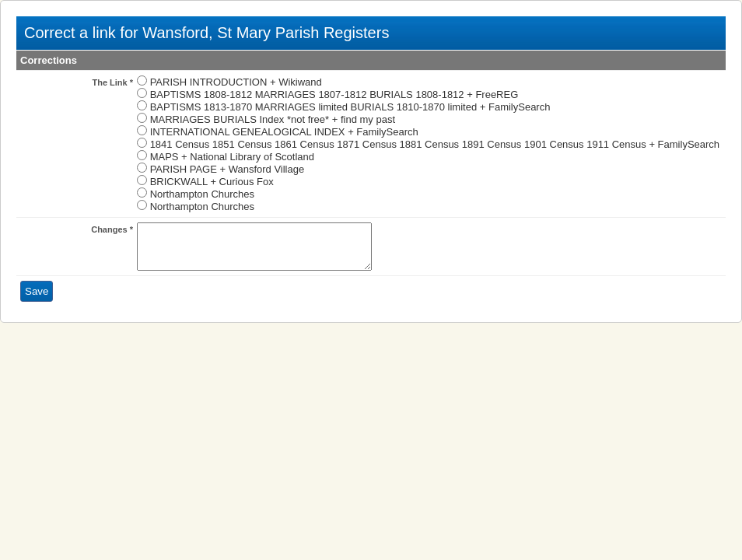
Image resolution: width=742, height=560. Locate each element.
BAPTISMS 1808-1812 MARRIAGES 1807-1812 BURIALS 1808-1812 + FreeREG (334, 94)
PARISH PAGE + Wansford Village (227, 169)
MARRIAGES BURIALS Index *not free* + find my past (273, 119)
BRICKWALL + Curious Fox (212, 182)
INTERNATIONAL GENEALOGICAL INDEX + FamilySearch (284, 132)
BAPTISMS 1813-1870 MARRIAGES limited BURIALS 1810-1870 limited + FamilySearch (350, 107)
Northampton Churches (202, 194)
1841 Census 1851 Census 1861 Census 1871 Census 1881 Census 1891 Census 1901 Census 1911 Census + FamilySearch (435, 144)
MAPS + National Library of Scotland (232, 157)
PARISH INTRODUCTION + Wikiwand (236, 82)
